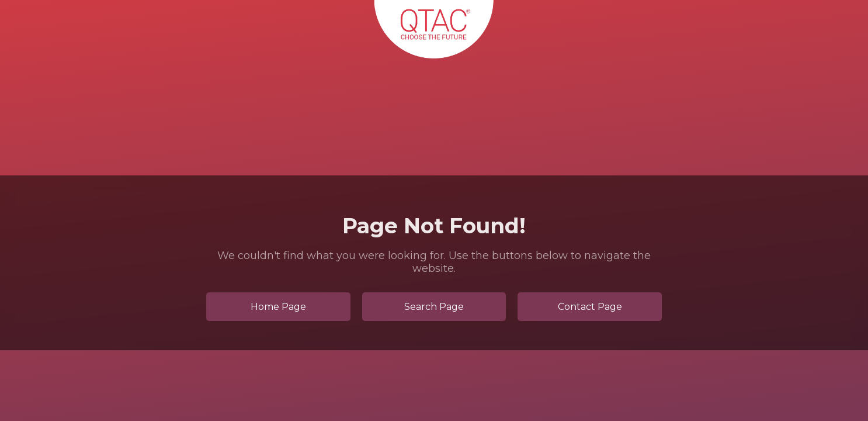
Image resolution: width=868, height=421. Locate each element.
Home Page (278, 307)
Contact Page (590, 307)
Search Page (434, 307)
